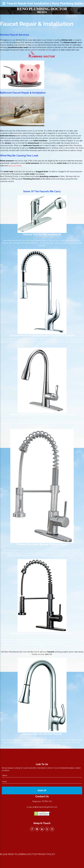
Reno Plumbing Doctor (42, 9)
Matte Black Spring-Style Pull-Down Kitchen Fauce (42, 633)
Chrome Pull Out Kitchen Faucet (42, 234)
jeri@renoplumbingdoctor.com (45, 807)
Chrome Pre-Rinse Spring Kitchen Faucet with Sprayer (42, 335)
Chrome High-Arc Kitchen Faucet (42, 734)
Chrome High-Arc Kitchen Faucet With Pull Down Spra (41, 414)
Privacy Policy (46, 854)
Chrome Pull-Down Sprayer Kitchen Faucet (42, 544)
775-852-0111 (32, 652)
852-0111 (42, 12)
